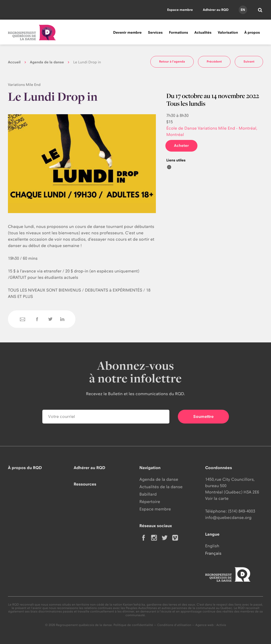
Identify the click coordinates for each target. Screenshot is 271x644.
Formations (178, 33)
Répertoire (150, 502)
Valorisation (228, 33)
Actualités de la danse (161, 487)
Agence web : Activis (211, 625)
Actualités (203, 33)
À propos (252, 33)
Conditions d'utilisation (174, 625)
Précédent (214, 61)
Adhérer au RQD (216, 10)
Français (213, 553)
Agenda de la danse (47, 62)
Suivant (249, 61)
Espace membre (180, 10)
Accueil (14, 62)
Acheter (181, 146)
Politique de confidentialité (133, 625)
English (212, 546)
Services (155, 33)
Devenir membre (127, 33)
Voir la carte (217, 498)
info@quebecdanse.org (228, 517)
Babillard (148, 494)
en (243, 10)
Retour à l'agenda (172, 61)
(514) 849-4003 (241, 511)
